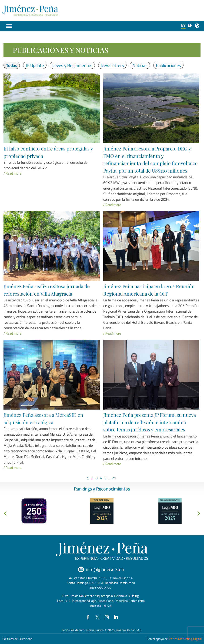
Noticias (140, 65)
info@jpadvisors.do (105, 569)
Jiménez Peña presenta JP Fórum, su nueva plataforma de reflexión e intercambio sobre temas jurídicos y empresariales (150, 422)
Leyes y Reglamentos (72, 65)
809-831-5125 (101, 606)
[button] (5, 513)
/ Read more (12, 174)
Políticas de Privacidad (17, 639)
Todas (12, 65)
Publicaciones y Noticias (61, 50)
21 (114, 478)
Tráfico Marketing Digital (185, 639)
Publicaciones (168, 65)
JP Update (35, 65)
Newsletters (112, 65)
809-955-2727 (101, 588)
